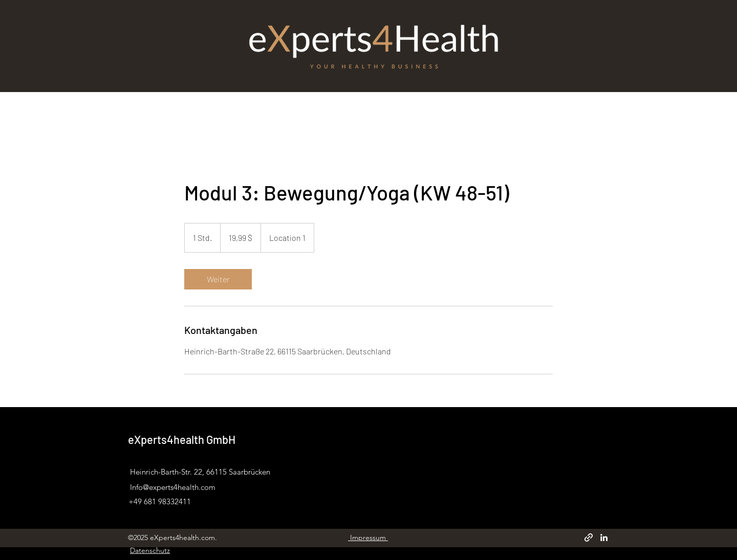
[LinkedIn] (604, 537)
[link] (218, 279)
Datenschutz (150, 550)
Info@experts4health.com (173, 487)
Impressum (368, 537)
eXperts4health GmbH (182, 439)
